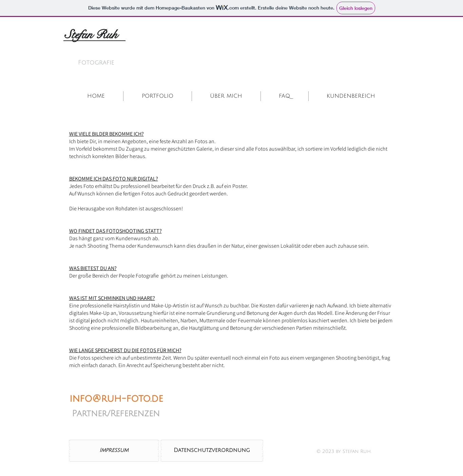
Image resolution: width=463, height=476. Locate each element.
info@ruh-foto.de (116, 399)
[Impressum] (114, 451)
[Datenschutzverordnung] (212, 451)
